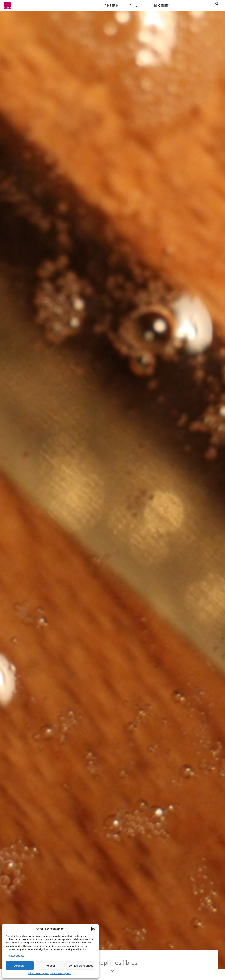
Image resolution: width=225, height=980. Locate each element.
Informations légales (38, 974)
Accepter (20, 966)
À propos (111, 5)
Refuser (50, 966)
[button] (93, 929)
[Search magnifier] (217, 4)
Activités (136, 5)
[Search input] (202, 4)
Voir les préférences (81, 966)
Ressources (163, 5)
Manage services (16, 956)
